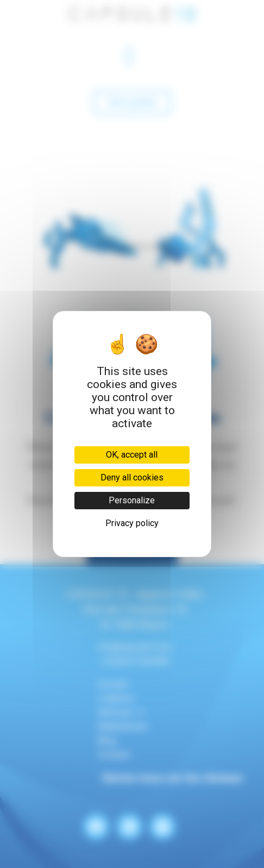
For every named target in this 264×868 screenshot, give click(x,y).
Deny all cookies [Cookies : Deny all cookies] (132, 477)
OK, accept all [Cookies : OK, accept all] (132, 455)
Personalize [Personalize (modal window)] (132, 500)
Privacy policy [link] (132, 523)
